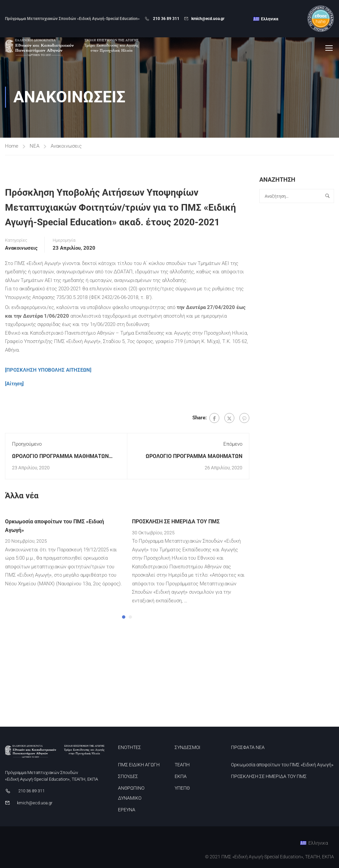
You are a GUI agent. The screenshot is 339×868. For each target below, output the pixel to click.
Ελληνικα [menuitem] (270, 19)
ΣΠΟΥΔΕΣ (128, 776)
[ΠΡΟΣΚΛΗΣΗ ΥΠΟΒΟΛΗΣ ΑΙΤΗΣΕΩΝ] (48, 371)
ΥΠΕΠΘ (182, 788)
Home (12, 147)
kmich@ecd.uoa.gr (208, 19)
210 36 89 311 (166, 19)
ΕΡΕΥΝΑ (127, 810)
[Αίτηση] (14, 385)
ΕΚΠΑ (181, 776)
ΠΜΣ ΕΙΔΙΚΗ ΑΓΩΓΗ (139, 765)
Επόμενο (233, 445)
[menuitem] (266, 19)
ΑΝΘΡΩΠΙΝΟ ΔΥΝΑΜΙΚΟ (131, 793)
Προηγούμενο (27, 445)
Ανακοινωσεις (66, 147)
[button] (124, 618)
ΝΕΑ (34, 147)
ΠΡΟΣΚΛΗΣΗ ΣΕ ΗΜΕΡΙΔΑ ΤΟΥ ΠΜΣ (176, 523)
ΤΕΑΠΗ (182, 765)
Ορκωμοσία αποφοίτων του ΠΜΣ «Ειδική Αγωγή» (282, 765)
